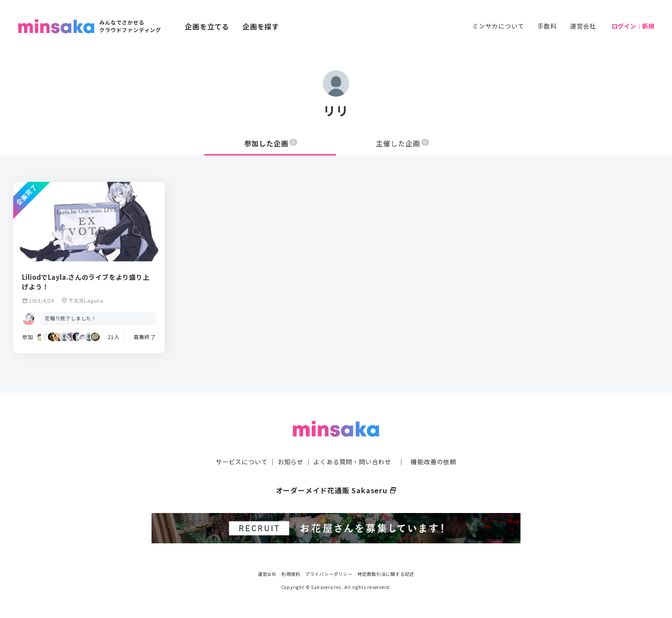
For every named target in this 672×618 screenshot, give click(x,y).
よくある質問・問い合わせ (352, 462)
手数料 (547, 26)
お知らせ (291, 462)
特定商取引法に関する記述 (386, 574)
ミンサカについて (498, 26)
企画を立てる (207, 26)
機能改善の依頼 (434, 462)
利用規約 (291, 574)
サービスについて (242, 462)
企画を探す (261, 26)
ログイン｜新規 (633, 26)
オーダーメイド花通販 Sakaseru (336, 490)
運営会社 (583, 26)
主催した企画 (403, 143)
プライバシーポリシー (329, 574)
